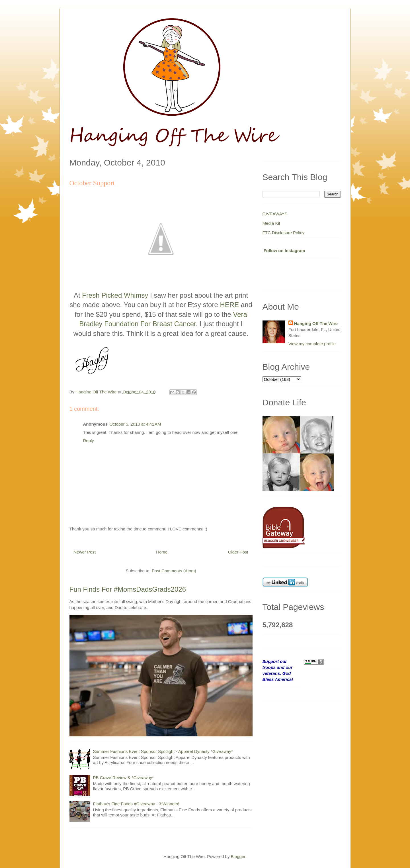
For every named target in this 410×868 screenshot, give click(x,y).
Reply (89, 441)
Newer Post (85, 552)
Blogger (238, 856)
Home (162, 552)
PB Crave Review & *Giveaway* (123, 778)
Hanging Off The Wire (316, 323)
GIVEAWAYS (275, 214)
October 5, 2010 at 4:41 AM (135, 424)
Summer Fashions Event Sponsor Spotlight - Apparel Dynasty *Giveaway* (163, 751)
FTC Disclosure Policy (284, 233)
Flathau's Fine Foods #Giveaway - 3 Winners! (136, 804)
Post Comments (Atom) (174, 571)
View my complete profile (312, 344)
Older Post (238, 552)
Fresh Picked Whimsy (115, 295)
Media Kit (271, 223)
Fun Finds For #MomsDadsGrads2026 (128, 589)
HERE (229, 305)
